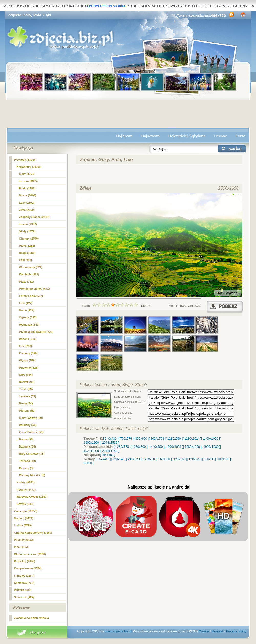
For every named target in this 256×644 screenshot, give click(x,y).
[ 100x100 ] (223, 459)
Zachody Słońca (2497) (34, 217)
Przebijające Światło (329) (36, 332)
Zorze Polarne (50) (31, 432)
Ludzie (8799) (23, 525)
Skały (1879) (27, 231)
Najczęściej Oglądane (187, 136)
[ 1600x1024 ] (174, 447)
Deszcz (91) (27, 382)
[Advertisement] (128, 114)
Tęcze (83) (26, 389)
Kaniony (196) (28, 353)
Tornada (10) (28, 461)
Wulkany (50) (28, 425)
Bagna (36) (26, 439)
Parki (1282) (27, 246)
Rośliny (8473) (26, 490)
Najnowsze (151, 136)
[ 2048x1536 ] (110, 443)
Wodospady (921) (31, 267)
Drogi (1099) (27, 253)
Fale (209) (26, 346)
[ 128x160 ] (179, 459)
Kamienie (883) (29, 274)
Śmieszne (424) (24, 597)
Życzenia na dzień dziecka (31, 618)
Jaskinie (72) (28, 396)
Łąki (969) (26, 260)
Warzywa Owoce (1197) (32, 497)
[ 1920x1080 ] (211, 447)
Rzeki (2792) (27, 188)
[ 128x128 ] (194, 459)
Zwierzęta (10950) (26, 511)
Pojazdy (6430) (24, 540)
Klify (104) (26, 375)
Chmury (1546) (29, 238)
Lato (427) (26, 303)
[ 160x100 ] (164, 459)
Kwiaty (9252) (26, 482)
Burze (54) (26, 403)
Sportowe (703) (24, 583)
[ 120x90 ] (209, 459)
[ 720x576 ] (126, 439)
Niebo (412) (27, 310)
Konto (240, 136)
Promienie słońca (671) (35, 289)
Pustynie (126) (29, 368)
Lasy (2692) (27, 203)
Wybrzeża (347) (29, 325)
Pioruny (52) (27, 411)
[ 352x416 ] (103, 459)
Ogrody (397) (28, 317)
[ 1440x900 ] (156, 447)
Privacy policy (236, 631)
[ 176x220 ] (149, 459)
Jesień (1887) (28, 224)
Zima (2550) (27, 210)
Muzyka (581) (23, 590)
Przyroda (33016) (25, 160)
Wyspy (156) (27, 360)
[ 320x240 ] (118, 459)
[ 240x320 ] (134, 459)
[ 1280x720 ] (122, 447)
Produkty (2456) (25, 561)
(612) (31, 296)
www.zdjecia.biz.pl (119, 631)
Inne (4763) (21, 547)
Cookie (204, 631)
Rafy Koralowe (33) (32, 454)
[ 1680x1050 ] (192, 447)
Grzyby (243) (25, 504)
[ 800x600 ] (141, 439)
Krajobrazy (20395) (29, 167)
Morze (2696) (28, 195)
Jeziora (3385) (29, 181)
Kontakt (218, 631)
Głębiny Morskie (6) (32, 475)
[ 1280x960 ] (174, 439)
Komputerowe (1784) (28, 568)
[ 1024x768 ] (157, 439)
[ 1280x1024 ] (192, 439)
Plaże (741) (26, 282)
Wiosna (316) (28, 339)
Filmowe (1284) (24, 576)
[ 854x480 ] (108, 455)
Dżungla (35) (28, 446)
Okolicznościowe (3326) (30, 554)
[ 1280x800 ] (139, 447)
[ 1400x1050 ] (211, 439)
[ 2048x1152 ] (110, 451)
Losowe (220, 136)
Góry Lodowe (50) (31, 418)
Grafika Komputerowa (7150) (33, 533)
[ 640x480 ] (111, 439)
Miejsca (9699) (24, 518)
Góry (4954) (27, 174)
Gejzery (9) (26, 468)
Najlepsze (124, 136)
